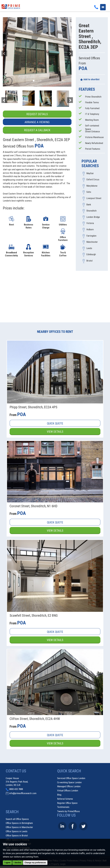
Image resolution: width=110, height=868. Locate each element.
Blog (59, 795)
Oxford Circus (93, 180)
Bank (89, 205)
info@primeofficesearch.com (23, 794)
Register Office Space (67, 803)
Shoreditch (91, 211)
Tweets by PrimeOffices (68, 812)
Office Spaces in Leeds (17, 832)
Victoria (90, 223)
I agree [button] (7, 863)
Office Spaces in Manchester (19, 827)
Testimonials (63, 807)
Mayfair (90, 173)
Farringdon (91, 236)
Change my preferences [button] (35, 863)
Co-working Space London (69, 783)
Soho (89, 192)
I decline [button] (18, 863)
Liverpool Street (94, 198)
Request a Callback (37, 130)
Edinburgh (91, 254)
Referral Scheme (65, 799)
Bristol (89, 261)
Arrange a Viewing (37, 122)
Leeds (89, 248)
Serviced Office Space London (71, 778)
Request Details (37, 114)
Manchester (92, 242)
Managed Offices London (69, 787)
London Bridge (93, 217)
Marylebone (92, 186)
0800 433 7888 (16, 789)
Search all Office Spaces (17, 819)
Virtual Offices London (68, 791)
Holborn (90, 230)
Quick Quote (55, 424)
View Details (55, 432)
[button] (8, 52)
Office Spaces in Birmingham (19, 823)
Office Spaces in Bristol (17, 836)
